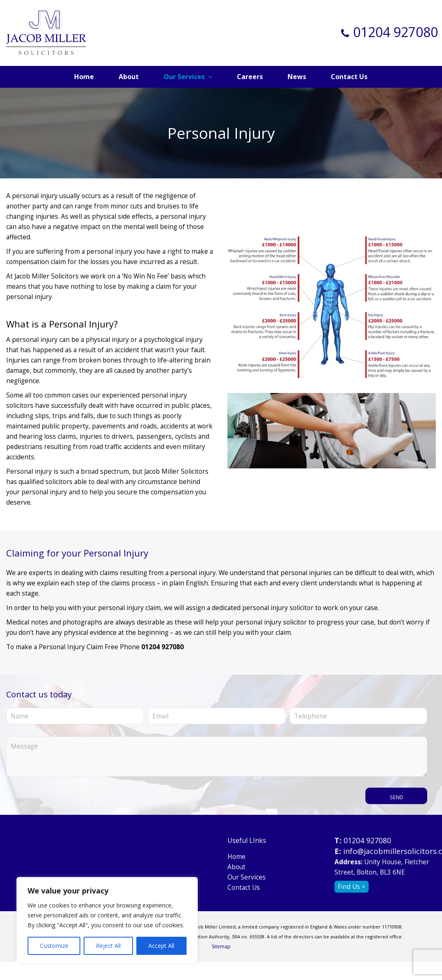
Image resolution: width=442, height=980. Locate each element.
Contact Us (244, 888)
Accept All (161, 946)
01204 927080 (395, 32)
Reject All (108, 946)
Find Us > (352, 887)
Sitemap (221, 946)
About (236, 867)
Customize (54, 946)
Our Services (247, 877)
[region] (107, 920)
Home (236, 857)
